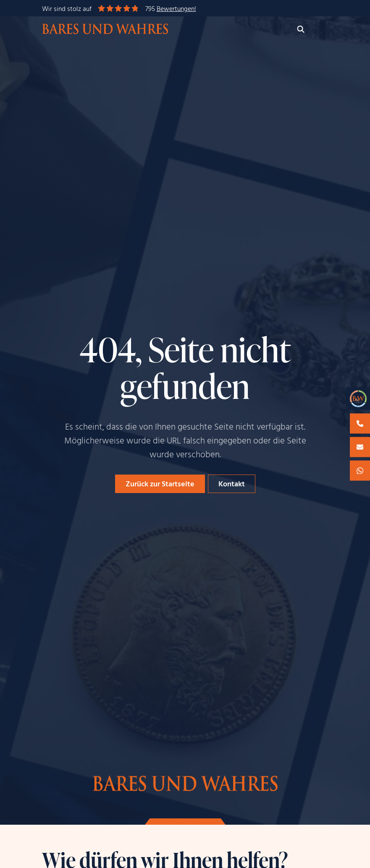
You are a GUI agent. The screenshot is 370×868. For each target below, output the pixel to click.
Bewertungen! (176, 9)
